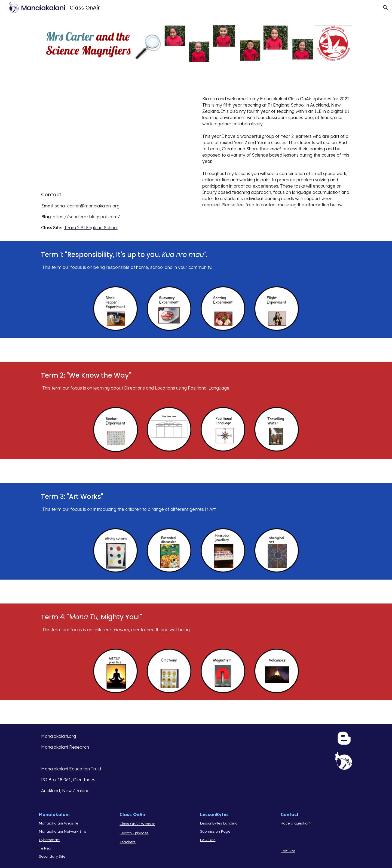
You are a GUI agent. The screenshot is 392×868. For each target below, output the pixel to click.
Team (70, 228)
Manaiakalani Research (65, 747)
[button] (385, 8)
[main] (115, 211)
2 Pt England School (97, 228)
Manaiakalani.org (59, 736)
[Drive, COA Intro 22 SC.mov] (115, 140)
